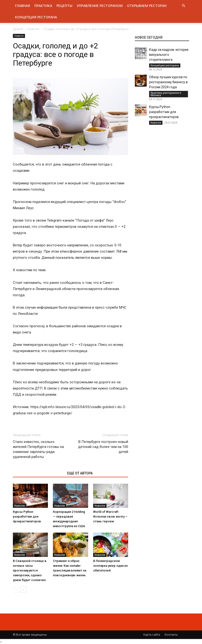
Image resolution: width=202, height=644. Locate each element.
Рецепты (64, 6)
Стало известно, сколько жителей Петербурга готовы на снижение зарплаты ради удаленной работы (38, 449)
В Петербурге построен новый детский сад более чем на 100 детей (103, 447)
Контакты (171, 635)
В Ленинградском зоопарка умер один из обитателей (110, 566)
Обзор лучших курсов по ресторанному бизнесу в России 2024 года (168, 82)
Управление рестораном (100, 6)
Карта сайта (152, 635)
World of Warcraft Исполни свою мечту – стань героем (110, 517)
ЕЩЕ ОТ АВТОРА (80, 473)
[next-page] (23, 589)
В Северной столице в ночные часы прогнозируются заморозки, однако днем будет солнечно (30, 570)
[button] (183, 6)
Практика (43, 6)
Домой (18, 29)
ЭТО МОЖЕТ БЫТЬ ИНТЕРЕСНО (38, 473)
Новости (33, 29)
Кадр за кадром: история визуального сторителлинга (169, 55)
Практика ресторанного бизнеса (166, 94)
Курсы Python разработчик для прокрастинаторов (27, 517)
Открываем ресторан (147, 6)
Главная (23, 6)
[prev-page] (16, 589)
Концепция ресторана (36, 17)
